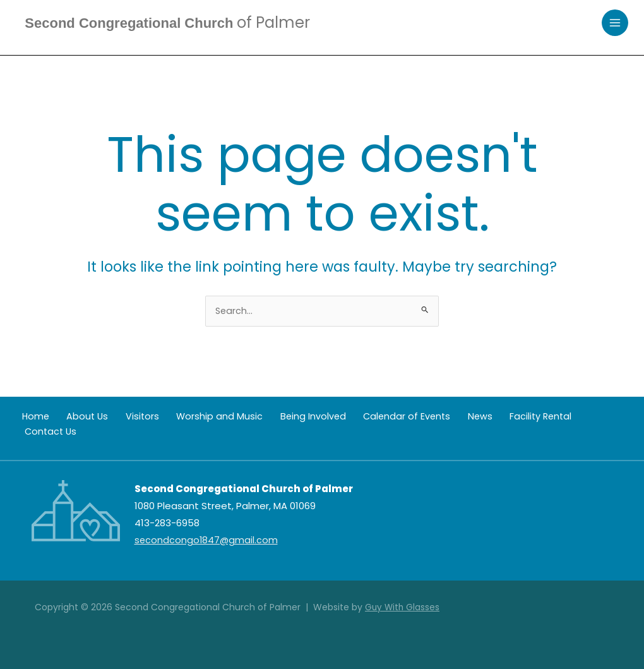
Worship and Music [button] (193, 417)
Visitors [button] (123, 417)
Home (30, 417)
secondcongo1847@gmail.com (207, 540)
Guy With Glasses (403, 607)
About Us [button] (75, 417)
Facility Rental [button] (489, 417)
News (434, 417)
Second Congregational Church (178, 23)
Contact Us (558, 417)
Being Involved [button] (280, 417)
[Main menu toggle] (615, 24)
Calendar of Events (367, 417)
